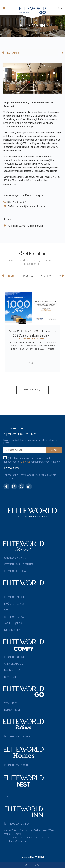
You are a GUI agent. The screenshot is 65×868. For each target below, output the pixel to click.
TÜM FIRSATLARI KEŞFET (32, 390)
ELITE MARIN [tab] (13, 53)
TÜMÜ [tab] (11, 276)
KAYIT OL (54, 450)
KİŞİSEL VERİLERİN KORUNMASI (20, 434)
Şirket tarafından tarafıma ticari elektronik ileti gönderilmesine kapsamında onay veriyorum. (32, 460)
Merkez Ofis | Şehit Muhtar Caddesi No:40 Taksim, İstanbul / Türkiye (30, 832)
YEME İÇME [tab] (47, 276)
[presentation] (9, 80)
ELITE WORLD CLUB (14, 429)
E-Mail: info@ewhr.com (15, 841)
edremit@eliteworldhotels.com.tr (34, 206)
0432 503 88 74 (21, 202)
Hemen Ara (33, 865)
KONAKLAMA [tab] (27, 276)
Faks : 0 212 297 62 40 (39, 838)
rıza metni (25, 462)
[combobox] (57, 8)
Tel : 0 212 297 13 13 (14, 838)
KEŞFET (33, 363)
